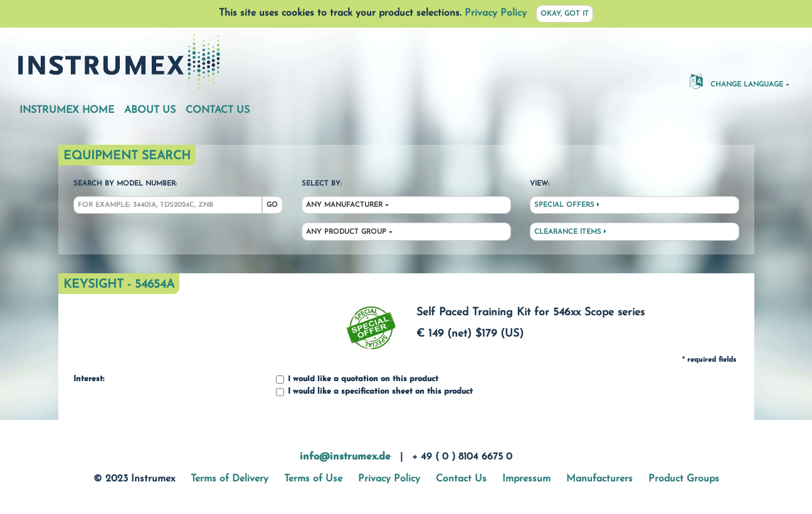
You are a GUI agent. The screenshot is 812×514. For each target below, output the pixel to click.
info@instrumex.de (345, 457)
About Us (150, 110)
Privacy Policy (496, 13)
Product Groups (684, 479)
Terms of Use (313, 479)
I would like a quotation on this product (357, 380)
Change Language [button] (736, 81)
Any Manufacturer (344, 205)
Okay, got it (565, 14)
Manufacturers (599, 479)
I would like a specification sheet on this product (374, 392)
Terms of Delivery (229, 479)
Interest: (89, 379)
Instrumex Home (67, 110)
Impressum (526, 479)
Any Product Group (346, 232)
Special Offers (567, 205)
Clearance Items (570, 232)
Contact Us (218, 110)
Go (272, 205)
